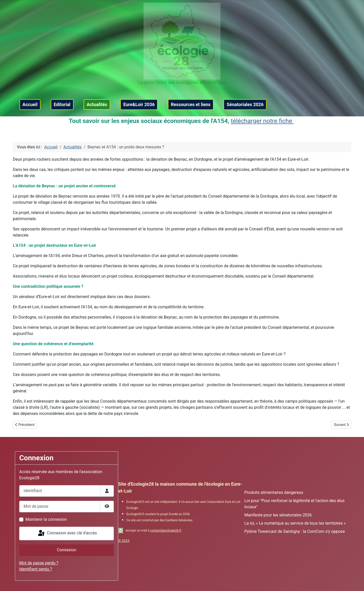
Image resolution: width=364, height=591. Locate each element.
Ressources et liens (191, 105)
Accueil (30, 105)
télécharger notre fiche (262, 121)
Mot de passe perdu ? (39, 563)
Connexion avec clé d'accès (67, 533)
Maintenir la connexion (46, 519)
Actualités (97, 105)
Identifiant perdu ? (36, 569)
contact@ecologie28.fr (166, 531)
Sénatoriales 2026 (245, 105)
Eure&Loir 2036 (139, 105)
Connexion (67, 550)
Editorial (62, 105)
